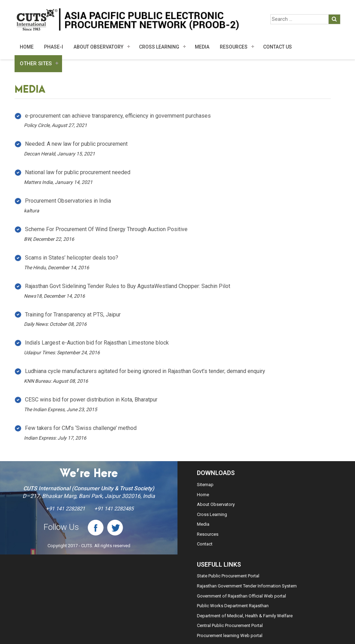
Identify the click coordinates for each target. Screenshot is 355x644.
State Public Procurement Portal (228, 576)
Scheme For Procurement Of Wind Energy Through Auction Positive (106, 229)
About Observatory (98, 47)
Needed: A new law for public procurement (76, 144)
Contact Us (278, 47)
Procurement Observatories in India (68, 201)
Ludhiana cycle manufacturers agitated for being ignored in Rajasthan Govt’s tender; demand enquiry (145, 371)
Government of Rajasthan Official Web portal (241, 596)
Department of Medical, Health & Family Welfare (245, 616)
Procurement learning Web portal (230, 635)
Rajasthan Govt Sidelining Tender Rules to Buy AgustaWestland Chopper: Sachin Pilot (128, 286)
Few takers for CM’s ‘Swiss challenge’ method (81, 428)
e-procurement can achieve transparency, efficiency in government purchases (118, 116)
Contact (205, 544)
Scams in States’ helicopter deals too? (72, 258)
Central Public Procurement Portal (230, 625)
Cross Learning (159, 47)
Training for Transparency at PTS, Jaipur (73, 315)
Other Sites (36, 63)
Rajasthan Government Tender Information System (247, 586)
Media (203, 524)
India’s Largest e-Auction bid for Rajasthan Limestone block (97, 343)
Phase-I (54, 47)
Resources (234, 47)
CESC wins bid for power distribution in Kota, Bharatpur (91, 400)
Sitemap (205, 485)
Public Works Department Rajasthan (233, 606)
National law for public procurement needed (78, 172)
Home (27, 47)
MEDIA (202, 47)
